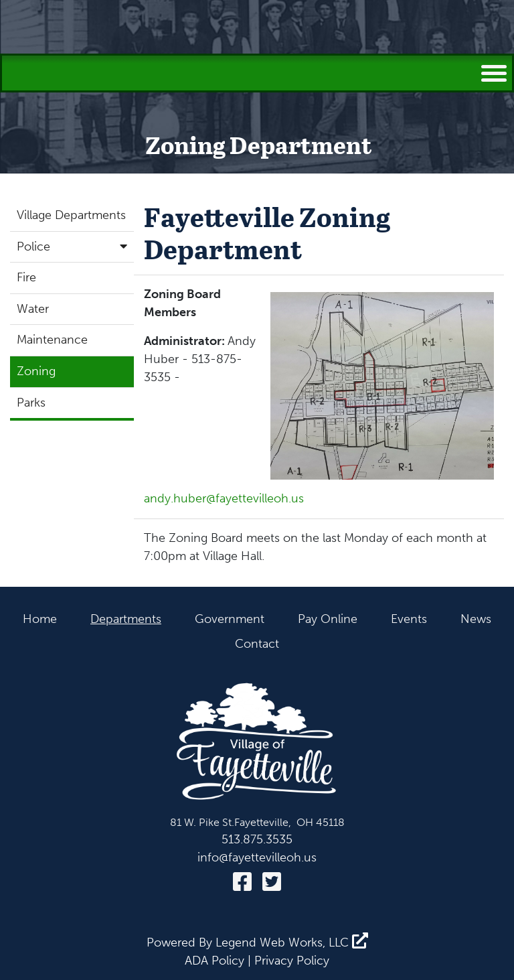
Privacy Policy (292, 961)
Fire (26, 277)
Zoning (36, 371)
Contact (257, 644)
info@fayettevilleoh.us (257, 857)
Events (409, 619)
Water (33, 309)
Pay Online (328, 619)
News (476, 619)
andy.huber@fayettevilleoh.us (224, 498)
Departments (126, 619)
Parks (31, 403)
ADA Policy (215, 961)
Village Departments (71, 215)
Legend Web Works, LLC (292, 942)
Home (40, 619)
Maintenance (52, 340)
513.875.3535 (257, 839)
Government (230, 619)
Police (75, 247)
